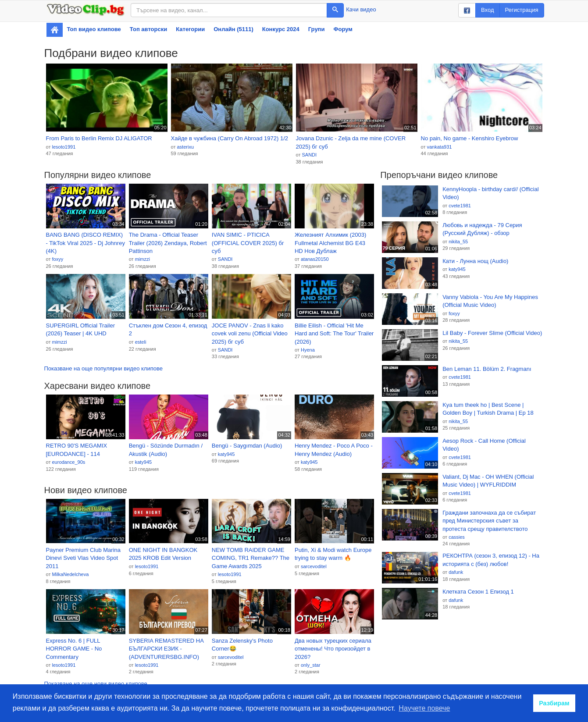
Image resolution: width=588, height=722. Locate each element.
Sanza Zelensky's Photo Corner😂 (242, 645)
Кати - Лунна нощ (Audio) (475, 261)
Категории (190, 29)
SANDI (309, 155)
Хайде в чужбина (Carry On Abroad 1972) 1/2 (230, 138)
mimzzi (143, 259)
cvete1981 (460, 206)
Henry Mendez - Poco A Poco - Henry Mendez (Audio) (334, 450)
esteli (141, 342)
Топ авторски (148, 29)
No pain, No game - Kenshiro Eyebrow (470, 138)
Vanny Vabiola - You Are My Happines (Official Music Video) (490, 301)
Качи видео (361, 9)
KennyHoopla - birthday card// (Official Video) (490, 193)
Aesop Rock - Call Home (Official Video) (484, 445)
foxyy (57, 259)
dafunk (456, 572)
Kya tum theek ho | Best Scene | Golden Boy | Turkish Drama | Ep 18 (488, 409)
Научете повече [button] (424, 708)
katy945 (144, 462)
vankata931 (439, 147)
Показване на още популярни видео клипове (103, 368)
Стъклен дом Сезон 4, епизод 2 (168, 330)
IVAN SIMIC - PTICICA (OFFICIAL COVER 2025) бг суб (248, 243)
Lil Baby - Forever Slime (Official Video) (492, 333)
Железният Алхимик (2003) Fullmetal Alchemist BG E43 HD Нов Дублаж (330, 243)
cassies (457, 537)
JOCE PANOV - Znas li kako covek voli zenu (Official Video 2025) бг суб (250, 334)
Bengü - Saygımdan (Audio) (247, 446)
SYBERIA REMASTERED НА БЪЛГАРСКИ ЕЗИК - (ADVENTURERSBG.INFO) (166, 649)
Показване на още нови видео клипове (96, 684)
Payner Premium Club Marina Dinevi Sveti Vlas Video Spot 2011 (84, 558)
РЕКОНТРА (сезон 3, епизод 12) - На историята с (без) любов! (491, 560)
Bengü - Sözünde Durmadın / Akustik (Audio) (166, 450)
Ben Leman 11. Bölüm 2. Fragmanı (487, 369)
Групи (317, 29)
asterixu (185, 147)
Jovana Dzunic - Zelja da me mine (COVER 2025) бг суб (351, 142)
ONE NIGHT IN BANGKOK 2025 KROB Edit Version (163, 554)
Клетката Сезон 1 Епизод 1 (478, 592)
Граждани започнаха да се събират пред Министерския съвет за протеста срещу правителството (489, 521)
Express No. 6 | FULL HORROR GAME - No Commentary (74, 649)
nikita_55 (458, 242)
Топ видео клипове (94, 29)
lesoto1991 (64, 147)
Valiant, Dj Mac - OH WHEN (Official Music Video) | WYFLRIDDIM (488, 481)
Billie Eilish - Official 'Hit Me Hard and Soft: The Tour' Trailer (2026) (334, 334)
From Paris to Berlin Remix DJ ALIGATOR (99, 138)
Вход (487, 10)
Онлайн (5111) (233, 29)
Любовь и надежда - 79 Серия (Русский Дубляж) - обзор (482, 229)
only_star (311, 665)
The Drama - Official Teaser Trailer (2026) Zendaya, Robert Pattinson (168, 243)
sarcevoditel (314, 566)
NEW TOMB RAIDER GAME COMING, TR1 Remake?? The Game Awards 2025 (251, 558)
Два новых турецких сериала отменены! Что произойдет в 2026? (333, 649)
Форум (343, 29)
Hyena (308, 350)
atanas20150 (315, 259)
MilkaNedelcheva (70, 574)
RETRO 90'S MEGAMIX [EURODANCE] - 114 (77, 450)
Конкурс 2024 (281, 29)
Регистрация (522, 10)
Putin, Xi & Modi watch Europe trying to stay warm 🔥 (333, 554)
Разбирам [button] (554, 703)
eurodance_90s (68, 462)
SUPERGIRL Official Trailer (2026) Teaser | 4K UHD (81, 330)
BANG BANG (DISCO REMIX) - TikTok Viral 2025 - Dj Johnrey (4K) (86, 243)
